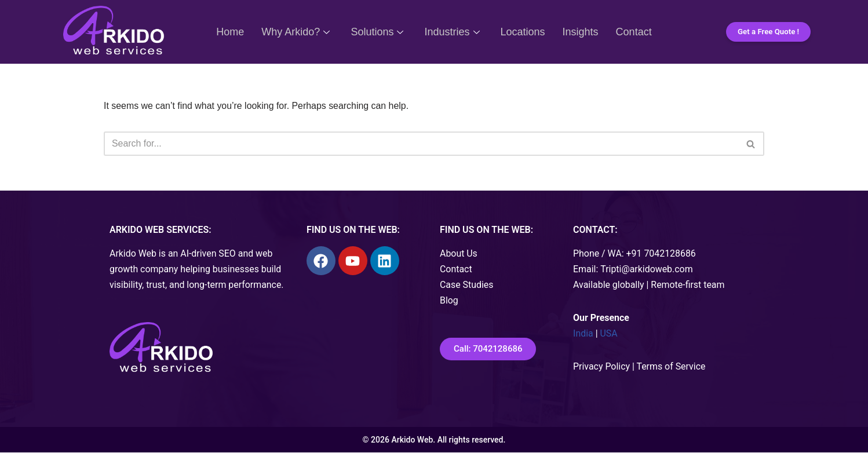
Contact (634, 32)
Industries (452, 32)
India (583, 335)
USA (609, 335)
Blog (449, 302)
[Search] (421, 144)
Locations (523, 32)
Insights (581, 32)
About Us (459, 254)
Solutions (377, 32)
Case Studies (467, 286)
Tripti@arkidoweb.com (647, 270)
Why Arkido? (296, 32)
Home (230, 32)
